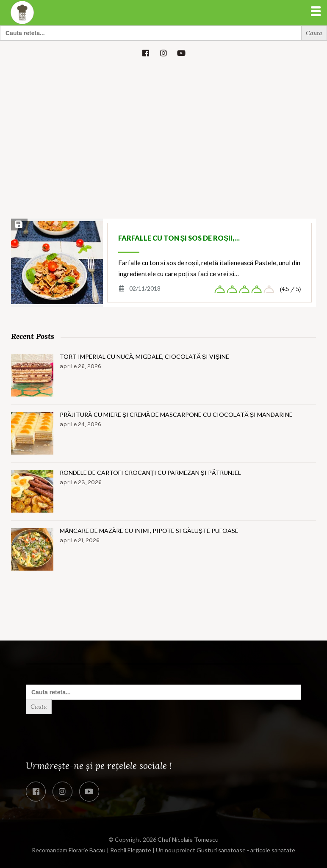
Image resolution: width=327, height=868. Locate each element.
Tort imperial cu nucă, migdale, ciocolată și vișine (144, 356)
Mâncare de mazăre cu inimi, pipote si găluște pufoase (149, 531)
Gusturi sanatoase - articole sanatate (246, 850)
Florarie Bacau (87, 850)
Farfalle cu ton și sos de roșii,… (179, 238)
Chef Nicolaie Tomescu (188, 839)
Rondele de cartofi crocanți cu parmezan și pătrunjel (150, 473)
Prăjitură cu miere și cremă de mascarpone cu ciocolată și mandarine (176, 415)
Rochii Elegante (131, 850)
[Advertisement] (163, 130)
